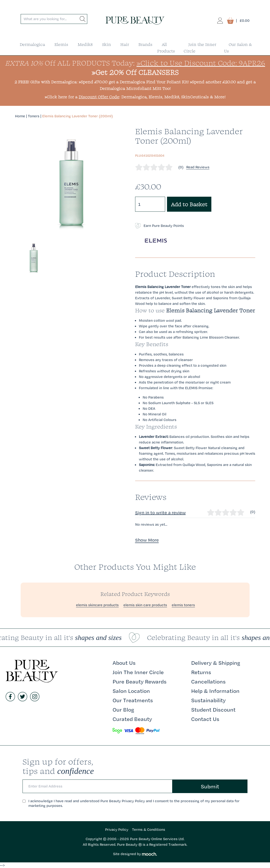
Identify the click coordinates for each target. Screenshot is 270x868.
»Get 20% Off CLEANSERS (135, 72)
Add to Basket (189, 204)
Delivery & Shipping (216, 663)
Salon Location (131, 691)
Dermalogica (32, 44)
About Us (124, 663)
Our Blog (123, 709)
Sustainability (208, 700)
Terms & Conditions (149, 829)
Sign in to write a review (160, 513)
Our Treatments (133, 700)
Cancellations (208, 681)
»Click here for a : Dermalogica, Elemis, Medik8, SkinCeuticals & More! (135, 97)
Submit (210, 786)
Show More (147, 540)
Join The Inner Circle (138, 672)
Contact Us (205, 719)
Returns (201, 672)
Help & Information (215, 691)
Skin (106, 44)
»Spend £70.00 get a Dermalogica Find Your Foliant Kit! (134, 82)
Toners (34, 116)
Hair (125, 44)
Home (20, 116)
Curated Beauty (132, 719)
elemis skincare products (97, 605)
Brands (145, 44)
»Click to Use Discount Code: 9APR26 (201, 63)
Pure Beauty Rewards (140, 681)
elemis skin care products (145, 605)
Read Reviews (198, 167)
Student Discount (213, 709)
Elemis (61, 44)
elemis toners (183, 605)
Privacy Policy (117, 829)
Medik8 (85, 44)
